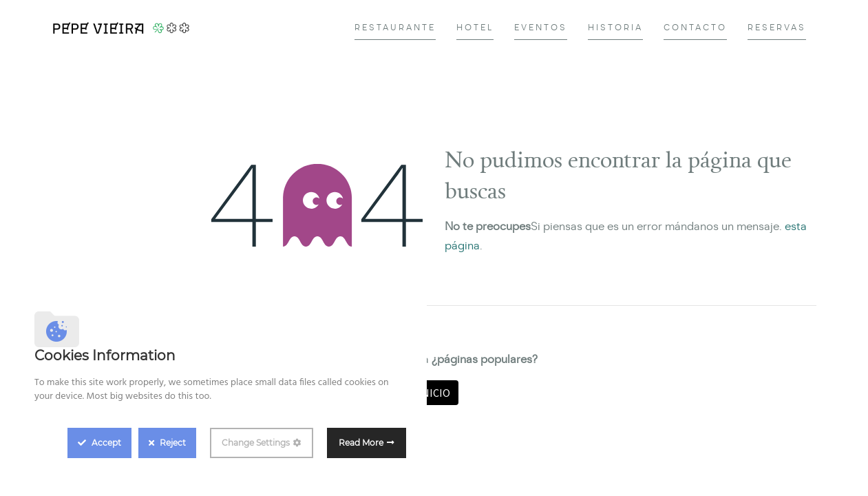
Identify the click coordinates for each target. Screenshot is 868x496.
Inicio (434, 393)
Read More (361, 443)
